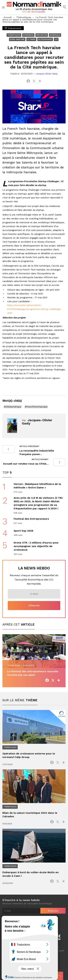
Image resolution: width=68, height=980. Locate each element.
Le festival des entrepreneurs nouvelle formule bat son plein (33, 673)
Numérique (55, 35)
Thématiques (24, 17)
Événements (13, 28)
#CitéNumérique (13, 407)
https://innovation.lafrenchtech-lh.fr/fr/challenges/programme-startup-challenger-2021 (34, 309)
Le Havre (31, 39)
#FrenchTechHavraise (36, 407)
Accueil (8, 17)
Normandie (28, 35)
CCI (56, 39)
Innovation (42, 35)
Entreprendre (45, 39)
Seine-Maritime (17, 39)
